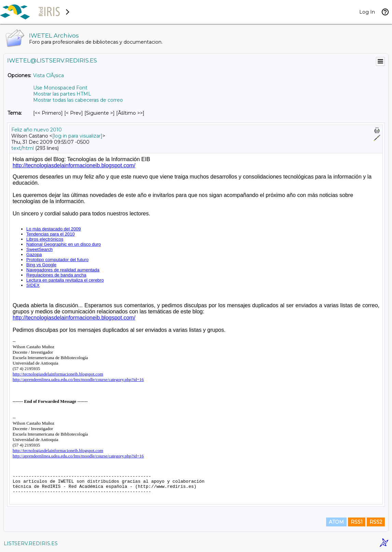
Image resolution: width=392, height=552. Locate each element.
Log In (367, 12)
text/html (23, 148)
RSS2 (376, 522)
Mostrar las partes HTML (62, 94)
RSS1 (357, 522)
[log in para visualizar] (77, 136)
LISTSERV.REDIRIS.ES (31, 543)
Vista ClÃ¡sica (48, 75)
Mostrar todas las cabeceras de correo (78, 100)
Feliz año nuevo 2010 (37, 130)
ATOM (336, 522)
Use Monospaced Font (60, 88)
